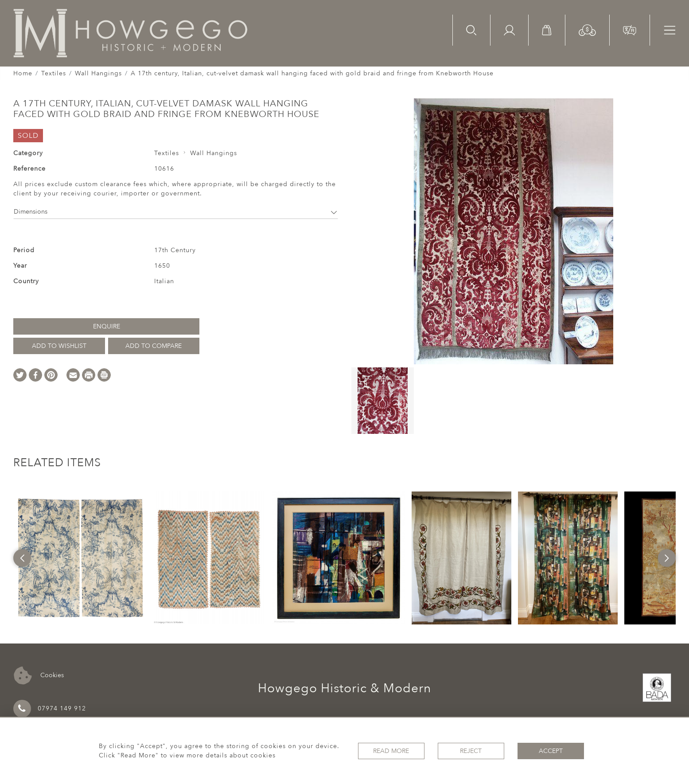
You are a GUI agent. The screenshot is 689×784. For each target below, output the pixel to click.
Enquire (107, 326)
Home (23, 73)
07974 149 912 (50, 709)
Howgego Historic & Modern (344, 688)
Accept (551, 751)
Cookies (39, 676)
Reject (471, 751)
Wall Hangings (98, 73)
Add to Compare (154, 346)
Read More (391, 751)
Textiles (54, 73)
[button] (587, 29)
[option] (80, 558)
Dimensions (176, 212)
